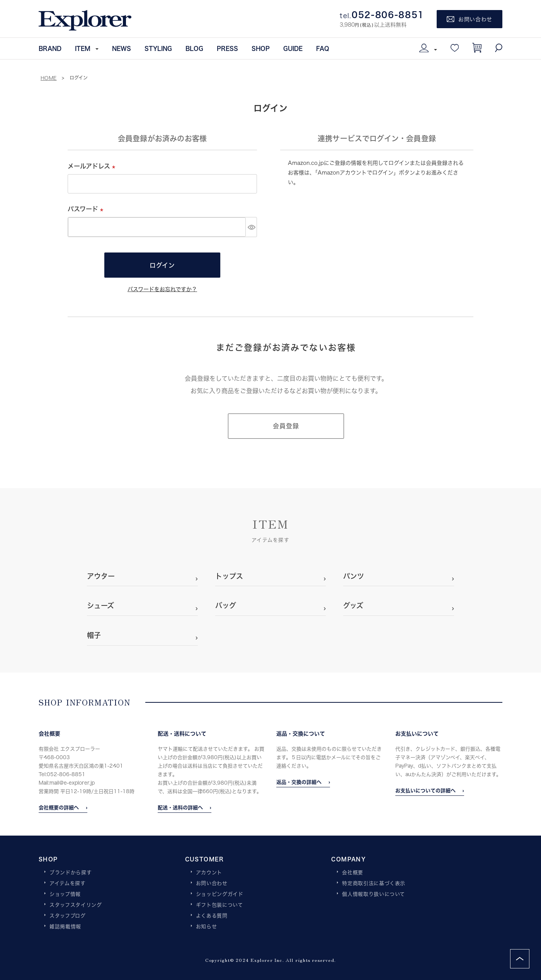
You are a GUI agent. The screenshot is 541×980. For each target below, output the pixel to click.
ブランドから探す (71, 873)
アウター (101, 576)
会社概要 (353, 873)
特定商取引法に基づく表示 (374, 883)
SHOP (261, 48)
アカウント (209, 873)
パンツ (354, 576)
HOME (49, 78)
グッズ (353, 605)
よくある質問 (212, 916)
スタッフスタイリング (76, 905)
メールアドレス (93, 166)
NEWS (122, 48)
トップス (229, 576)
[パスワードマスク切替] (251, 227)
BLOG (194, 48)
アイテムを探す (68, 883)
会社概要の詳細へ (59, 807)
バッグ (226, 605)
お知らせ (207, 927)
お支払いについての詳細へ (425, 790)
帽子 (94, 635)
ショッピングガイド (220, 894)
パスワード (87, 209)
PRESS (227, 48)
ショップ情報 (65, 894)
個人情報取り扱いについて (373, 894)
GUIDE (293, 48)
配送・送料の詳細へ (180, 807)
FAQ (323, 48)
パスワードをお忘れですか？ (162, 289)
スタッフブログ (68, 916)
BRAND (50, 48)
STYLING (158, 48)
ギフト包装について (219, 905)
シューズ (100, 605)
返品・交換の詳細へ (299, 782)
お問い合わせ (212, 883)
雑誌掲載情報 (65, 927)
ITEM (83, 48)
